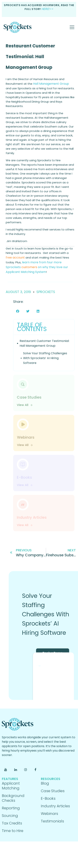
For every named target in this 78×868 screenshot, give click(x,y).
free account (15, 258)
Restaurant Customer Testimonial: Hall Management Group (30, 57)
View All (25, 405)
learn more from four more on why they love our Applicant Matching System (37, 267)
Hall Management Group (51, 84)
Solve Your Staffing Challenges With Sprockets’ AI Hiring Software (45, 358)
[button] (18, 311)
